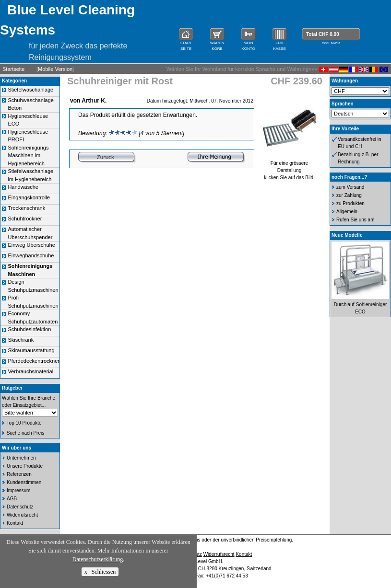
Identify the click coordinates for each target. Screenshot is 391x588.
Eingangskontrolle (29, 197)
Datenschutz (20, 507)
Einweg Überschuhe (31, 245)
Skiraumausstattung (31, 350)
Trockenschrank (26, 208)
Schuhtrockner (25, 219)
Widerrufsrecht (22, 515)
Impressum (18, 490)
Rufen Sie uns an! (355, 220)
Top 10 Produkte (24, 423)
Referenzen (19, 474)
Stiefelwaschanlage (30, 90)
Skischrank (21, 340)
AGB (12, 499)
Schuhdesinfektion (29, 329)
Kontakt (15, 523)
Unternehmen (21, 458)
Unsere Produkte (25, 466)
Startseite (13, 69)
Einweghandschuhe (31, 255)
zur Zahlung (349, 195)
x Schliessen (100, 572)
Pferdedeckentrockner (34, 361)
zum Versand (350, 187)
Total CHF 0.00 (323, 34)
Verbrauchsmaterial (30, 371)
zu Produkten (350, 203)
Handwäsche (23, 187)
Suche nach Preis (25, 433)
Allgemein (347, 212)
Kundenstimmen (24, 482)
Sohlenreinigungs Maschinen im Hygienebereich (28, 156)
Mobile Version (55, 69)
